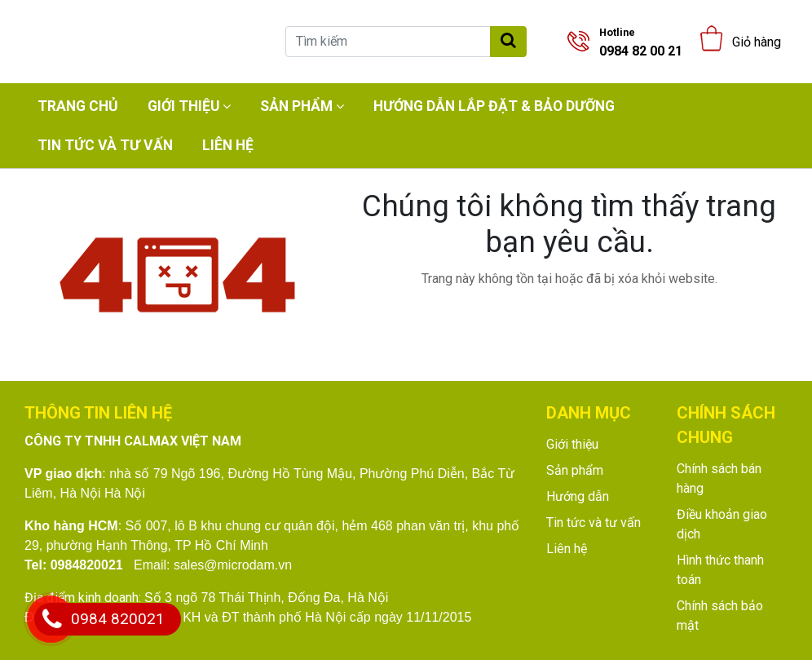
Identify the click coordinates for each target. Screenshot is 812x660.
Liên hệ (228, 145)
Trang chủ (78, 106)
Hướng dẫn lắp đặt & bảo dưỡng (494, 106)
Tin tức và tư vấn (105, 145)
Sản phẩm (296, 106)
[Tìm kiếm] (388, 42)
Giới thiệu (183, 106)
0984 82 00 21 (641, 42)
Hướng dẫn (578, 496)
